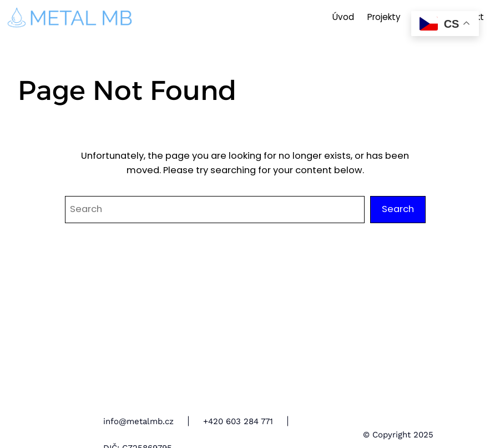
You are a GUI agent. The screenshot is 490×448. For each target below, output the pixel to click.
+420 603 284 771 (238, 421)
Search (398, 209)
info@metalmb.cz (138, 421)
